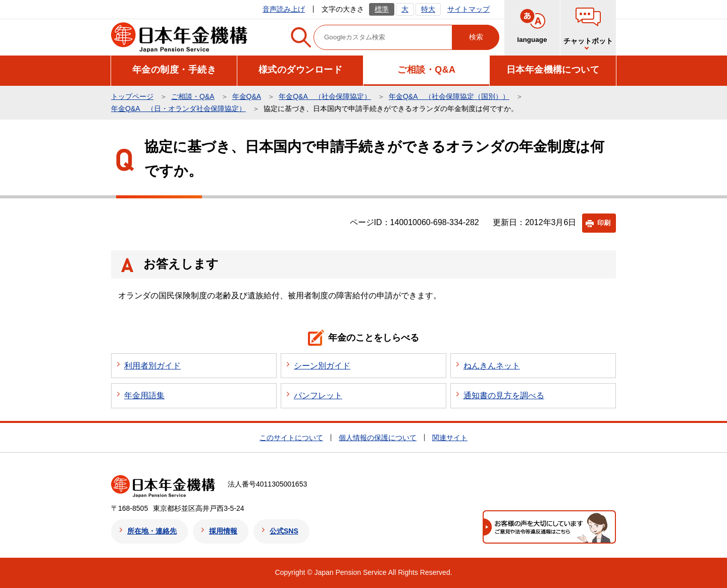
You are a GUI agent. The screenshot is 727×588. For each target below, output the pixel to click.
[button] (174, 70)
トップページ (132, 96)
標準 (382, 9)
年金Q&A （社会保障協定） (325, 96)
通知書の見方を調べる (504, 395)
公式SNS (284, 531)
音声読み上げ (284, 9)
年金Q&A (247, 96)
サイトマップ (469, 9)
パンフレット (318, 395)
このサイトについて (291, 438)
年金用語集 (144, 395)
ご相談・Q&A (193, 96)
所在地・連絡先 (152, 531)
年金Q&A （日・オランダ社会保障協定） (178, 109)
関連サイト (450, 438)
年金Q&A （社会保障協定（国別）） (449, 96)
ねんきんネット (492, 366)
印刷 (604, 223)
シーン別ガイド (322, 366)
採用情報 (223, 531)
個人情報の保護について (378, 438)
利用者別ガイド (152, 366)
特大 (428, 9)
